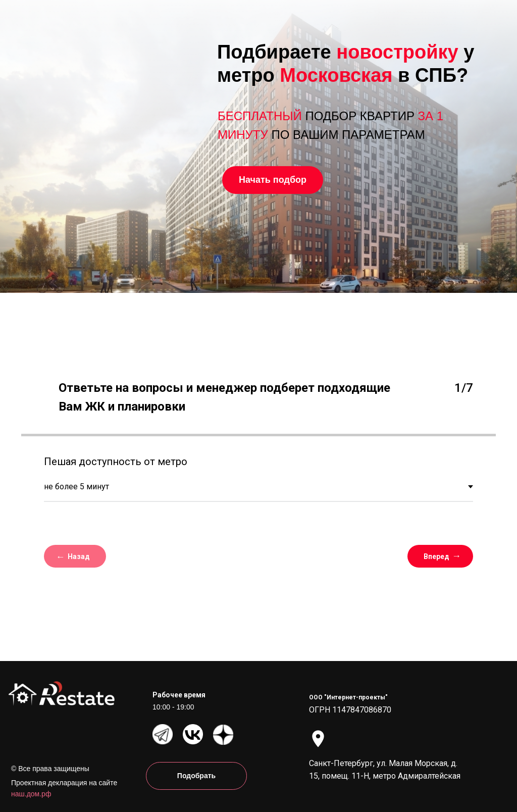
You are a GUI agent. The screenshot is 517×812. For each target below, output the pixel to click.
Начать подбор (273, 180)
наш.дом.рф (31, 794)
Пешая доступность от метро (116, 462)
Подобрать (196, 776)
